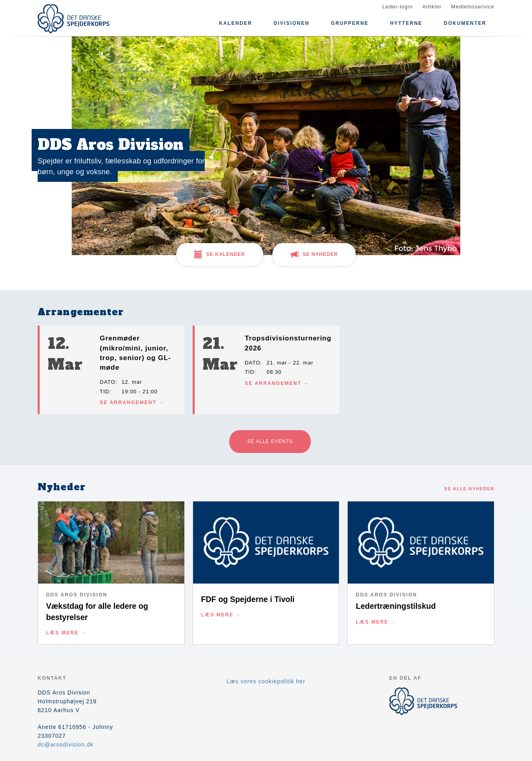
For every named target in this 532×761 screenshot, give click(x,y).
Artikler (432, 7)
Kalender (236, 23)
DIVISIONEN (291, 23)
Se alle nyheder (469, 489)
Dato (108, 382)
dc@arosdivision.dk (66, 745)
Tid (105, 392)
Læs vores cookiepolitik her (266, 681)
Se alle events (270, 441)
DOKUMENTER (465, 23)
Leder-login (397, 7)
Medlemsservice (473, 7)
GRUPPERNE (350, 23)
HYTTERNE (406, 23)
